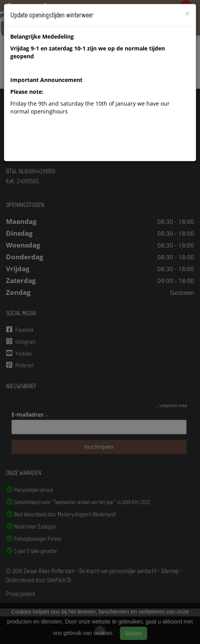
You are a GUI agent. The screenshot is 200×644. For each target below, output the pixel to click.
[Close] (187, 14)
